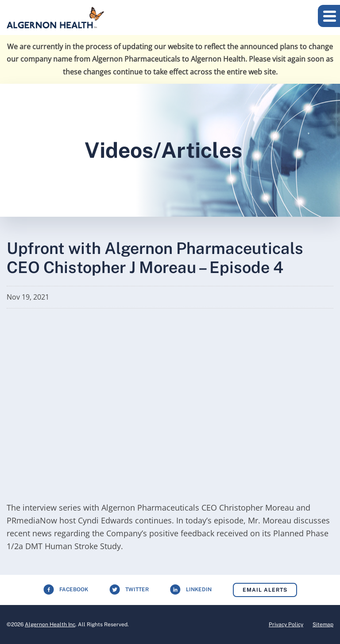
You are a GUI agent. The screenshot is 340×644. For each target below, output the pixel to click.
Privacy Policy (286, 624)
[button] (329, 16)
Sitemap (323, 624)
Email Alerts (265, 590)
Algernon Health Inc (50, 624)
